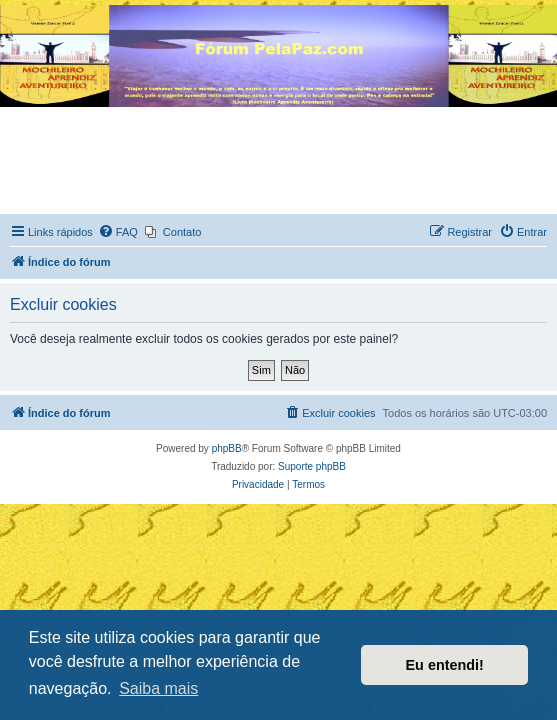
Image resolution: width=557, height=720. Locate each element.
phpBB (227, 448)
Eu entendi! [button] (445, 665)
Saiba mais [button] (158, 688)
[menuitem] (118, 232)
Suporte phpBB (312, 466)
